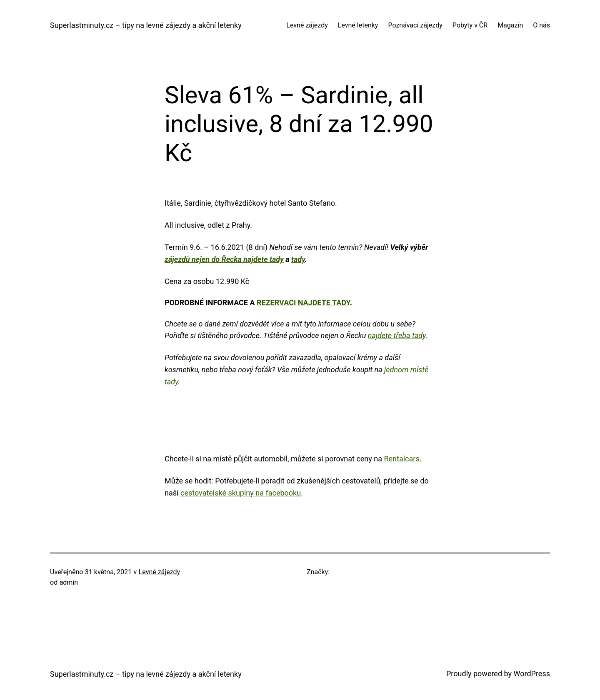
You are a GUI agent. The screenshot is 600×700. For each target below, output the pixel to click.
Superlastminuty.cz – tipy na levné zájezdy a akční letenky (146, 25)
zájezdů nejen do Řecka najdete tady (224, 259)
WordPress (532, 674)
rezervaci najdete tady (303, 303)
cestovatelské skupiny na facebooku (241, 493)
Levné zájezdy (159, 572)
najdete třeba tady (397, 335)
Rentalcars (401, 459)
